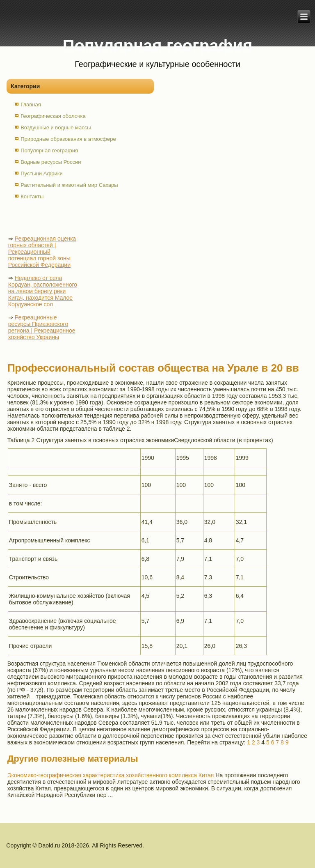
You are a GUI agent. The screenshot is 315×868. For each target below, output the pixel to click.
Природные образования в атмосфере (68, 139)
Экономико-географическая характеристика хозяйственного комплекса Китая (111, 775)
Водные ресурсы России (51, 162)
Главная (31, 104)
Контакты (32, 196)
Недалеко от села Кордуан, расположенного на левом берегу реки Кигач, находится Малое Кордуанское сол (43, 291)
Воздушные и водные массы (56, 127)
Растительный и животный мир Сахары (69, 185)
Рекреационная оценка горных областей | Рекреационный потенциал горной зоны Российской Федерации (42, 252)
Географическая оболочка (53, 116)
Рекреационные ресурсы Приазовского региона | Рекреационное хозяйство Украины (42, 327)
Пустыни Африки (42, 173)
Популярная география (49, 150)
